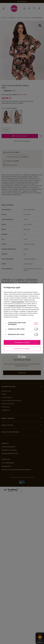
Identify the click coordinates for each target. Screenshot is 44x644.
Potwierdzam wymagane (22, 349)
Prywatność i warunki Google (17, 306)
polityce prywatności (18, 302)
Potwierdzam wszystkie (22, 342)
